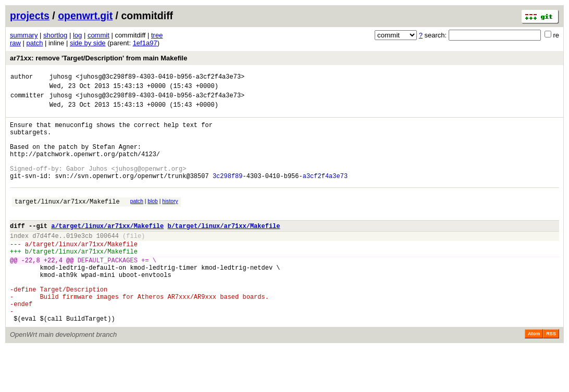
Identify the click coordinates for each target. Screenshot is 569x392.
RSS (551, 377)
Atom (534, 377)
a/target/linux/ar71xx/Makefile (107, 251)
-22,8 (31, 291)
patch (35, 43)
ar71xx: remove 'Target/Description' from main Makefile (98, 58)
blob (153, 222)
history (170, 222)
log (77, 35)
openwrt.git (85, 16)
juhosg (61, 78)
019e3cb (79, 262)
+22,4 (53, 291)
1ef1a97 (145, 43)
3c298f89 (228, 194)
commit (98, 35)
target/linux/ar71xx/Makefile (67, 223)
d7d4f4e (45, 262)
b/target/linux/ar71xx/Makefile (224, 251)
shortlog (55, 35)
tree (157, 35)
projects (30, 16)
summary (24, 35)
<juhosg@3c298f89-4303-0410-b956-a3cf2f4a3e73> (160, 78)
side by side (88, 43)
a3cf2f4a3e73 (325, 194)
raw (15, 43)
